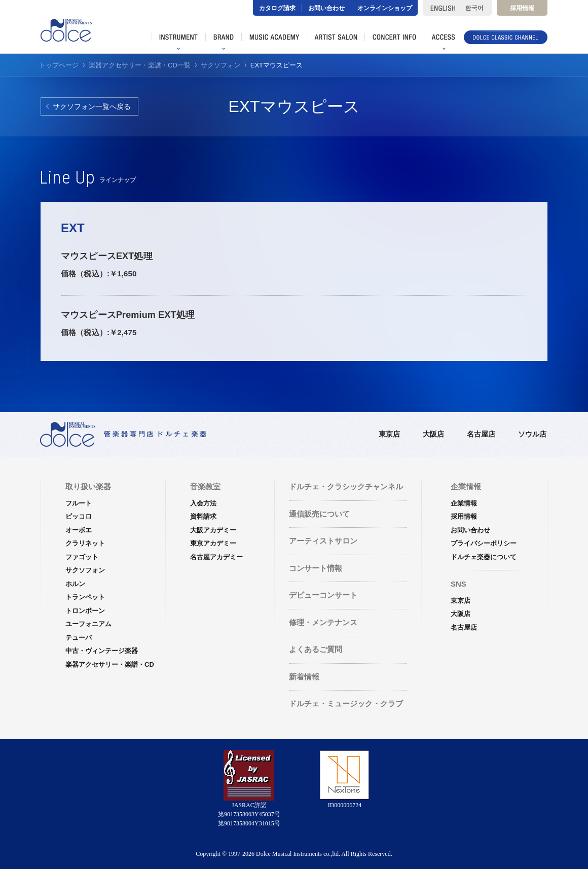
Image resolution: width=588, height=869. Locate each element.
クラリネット (85, 543)
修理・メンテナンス (323, 622)
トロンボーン (85, 611)
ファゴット (82, 557)
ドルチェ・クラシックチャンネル (346, 486)
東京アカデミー (213, 543)
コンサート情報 (316, 568)
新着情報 (304, 677)
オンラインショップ (385, 8)
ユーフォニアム (88, 624)
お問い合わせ (326, 8)
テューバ (79, 638)
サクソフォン (85, 570)
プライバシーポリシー (484, 543)
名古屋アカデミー (216, 557)
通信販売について (319, 514)
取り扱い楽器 (88, 486)
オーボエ (79, 530)
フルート (79, 503)
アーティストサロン (323, 541)
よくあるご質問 (316, 649)
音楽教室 (205, 486)
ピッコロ (79, 516)
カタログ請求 (277, 8)
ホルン (75, 584)
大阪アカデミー (213, 530)
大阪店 (433, 434)
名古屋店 (481, 434)
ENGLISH (442, 8)
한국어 (476, 8)
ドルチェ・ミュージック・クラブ (346, 703)
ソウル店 (532, 434)
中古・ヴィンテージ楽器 (102, 651)
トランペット (85, 597)
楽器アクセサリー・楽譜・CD (110, 664)
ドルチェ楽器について (484, 557)
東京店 (389, 434)
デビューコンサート (323, 595)
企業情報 (464, 503)
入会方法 (203, 503)
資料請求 (203, 516)
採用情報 (522, 8)
